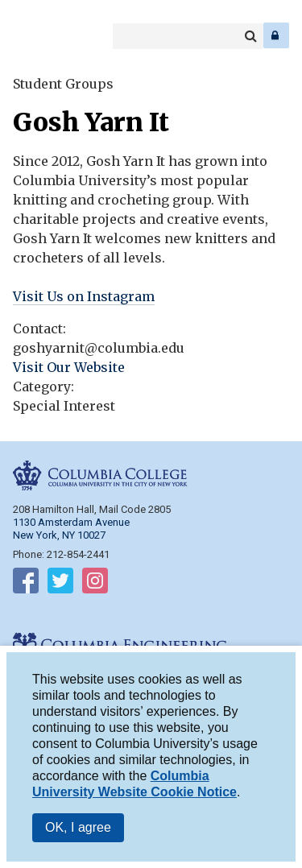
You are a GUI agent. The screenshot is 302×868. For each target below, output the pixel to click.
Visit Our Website (69, 367)
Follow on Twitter (60, 584)
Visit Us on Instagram (84, 296)
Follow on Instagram (95, 584)
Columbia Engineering (48, 35)
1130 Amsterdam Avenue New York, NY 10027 (71, 529)
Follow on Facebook (26, 584)
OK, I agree (78, 831)
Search (250, 36)
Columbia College (25, 35)
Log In (276, 35)
